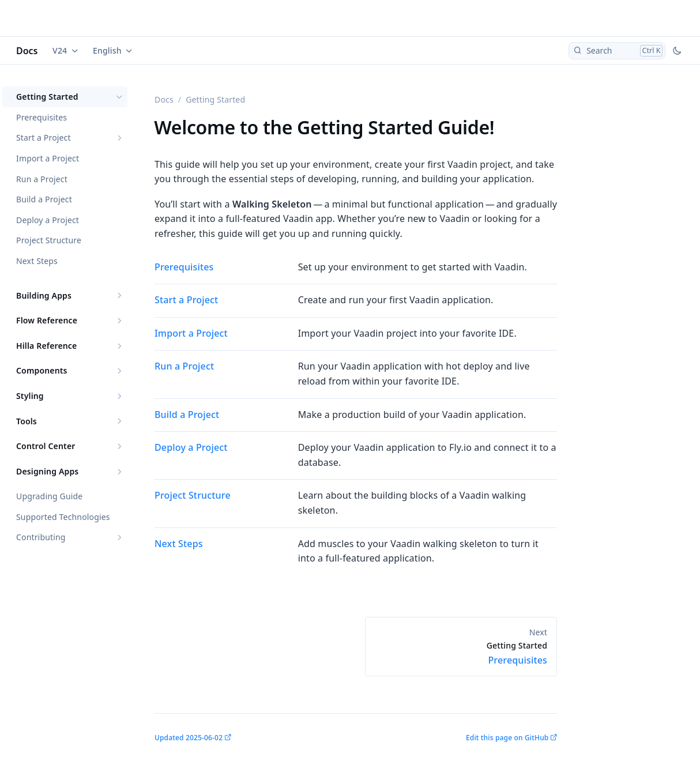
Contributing (41, 537)
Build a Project (44, 199)
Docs (27, 51)
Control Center (46, 446)
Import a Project (48, 158)
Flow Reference (47, 320)
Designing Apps (47, 471)
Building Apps (44, 295)
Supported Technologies (63, 517)
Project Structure (49, 240)
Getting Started (47, 97)
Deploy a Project (48, 220)
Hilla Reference (46, 346)
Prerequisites (42, 117)
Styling (30, 396)
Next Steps (37, 261)
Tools (27, 421)
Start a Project (44, 137)
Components (42, 370)
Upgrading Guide (49, 496)
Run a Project (42, 179)
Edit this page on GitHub (507, 738)
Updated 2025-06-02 (189, 738)
